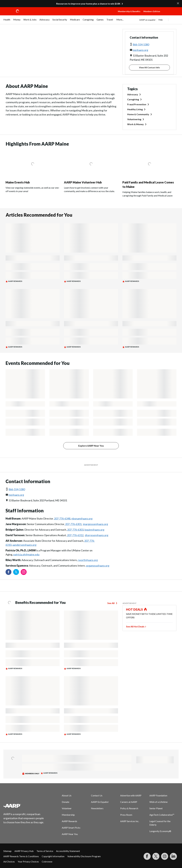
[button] (172, 14)
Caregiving (133, 99)
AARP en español (147, 20)
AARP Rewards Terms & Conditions (21, 856)
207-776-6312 (75, 535)
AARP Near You (70, 834)
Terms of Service (45, 851)
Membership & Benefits (129, 11)
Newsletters (97, 808)
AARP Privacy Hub (24, 851)
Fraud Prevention (137, 104)
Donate (66, 802)
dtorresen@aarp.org (97, 535)
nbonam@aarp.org (82, 518)
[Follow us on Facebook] (8, 572)
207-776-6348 (62, 518)
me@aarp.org (140, 50)
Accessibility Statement (68, 851)
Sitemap (7, 851)
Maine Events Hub (18, 182)
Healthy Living (135, 109)
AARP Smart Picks (71, 828)
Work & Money (135, 124)
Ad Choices (9, 861)
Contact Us (97, 795)
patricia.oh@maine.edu (26, 554)
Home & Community (138, 114)
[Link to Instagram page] (24, 572)
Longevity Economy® (160, 831)
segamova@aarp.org (98, 566)
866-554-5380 (141, 44)
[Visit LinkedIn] (173, 856)
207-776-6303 (75, 530)
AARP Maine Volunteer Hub (83, 182)
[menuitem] (7, 21)
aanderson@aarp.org (24, 545)
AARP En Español (100, 802)
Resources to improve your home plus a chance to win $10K (88, 4)
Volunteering (134, 119)
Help (161, 20)
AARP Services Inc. (130, 821)
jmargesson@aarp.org (95, 524)
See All (111, 603)
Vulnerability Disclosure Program (84, 856)
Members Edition (152, 11)
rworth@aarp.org (88, 560)
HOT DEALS (135, 609)
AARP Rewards (69, 821)
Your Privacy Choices (28, 861)
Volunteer (67, 808)
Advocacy (133, 94)
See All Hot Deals (135, 626)
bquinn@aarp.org (94, 530)
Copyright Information (53, 856)
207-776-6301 (73, 524)
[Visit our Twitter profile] (16, 572)
